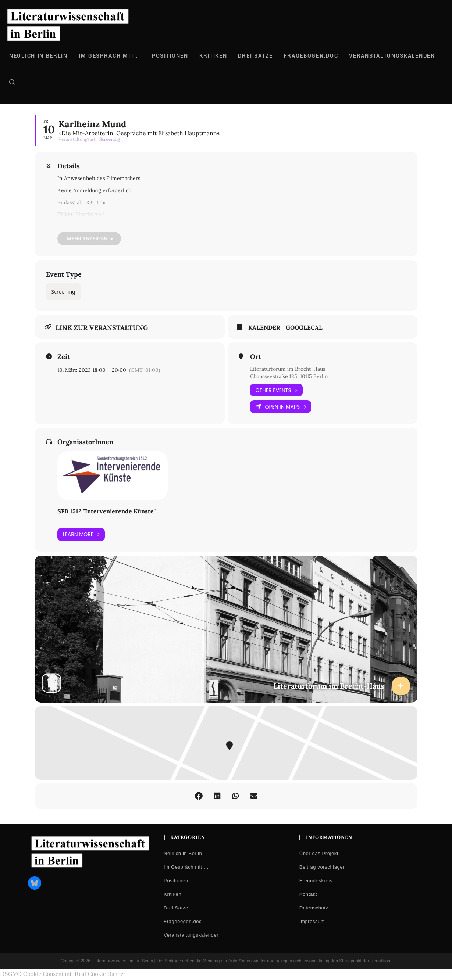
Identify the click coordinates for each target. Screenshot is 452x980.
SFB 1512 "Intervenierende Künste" (106, 511)
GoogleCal (304, 328)
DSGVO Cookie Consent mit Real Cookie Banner (63, 974)
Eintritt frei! (90, 214)
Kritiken (172, 894)
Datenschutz (314, 908)
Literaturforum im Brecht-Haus (288, 369)
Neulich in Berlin (183, 853)
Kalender (264, 328)
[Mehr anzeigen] (89, 239)
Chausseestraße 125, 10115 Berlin (289, 376)
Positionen (176, 881)
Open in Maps (281, 407)
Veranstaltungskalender (191, 935)
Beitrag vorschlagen (323, 867)
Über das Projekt (319, 853)
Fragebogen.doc (183, 921)
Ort (256, 357)
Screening (63, 292)
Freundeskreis (316, 881)
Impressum (312, 921)
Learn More (81, 534)
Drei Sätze (176, 908)
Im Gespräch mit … (186, 867)
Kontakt (308, 894)
